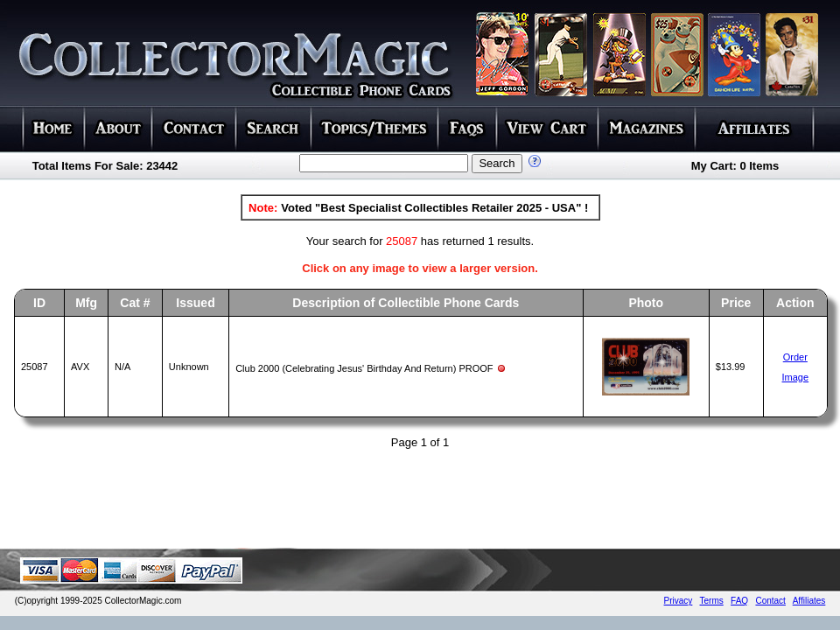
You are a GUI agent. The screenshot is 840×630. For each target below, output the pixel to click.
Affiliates (809, 601)
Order (795, 357)
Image (796, 377)
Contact (770, 601)
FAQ (739, 601)
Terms (712, 601)
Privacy (679, 601)
